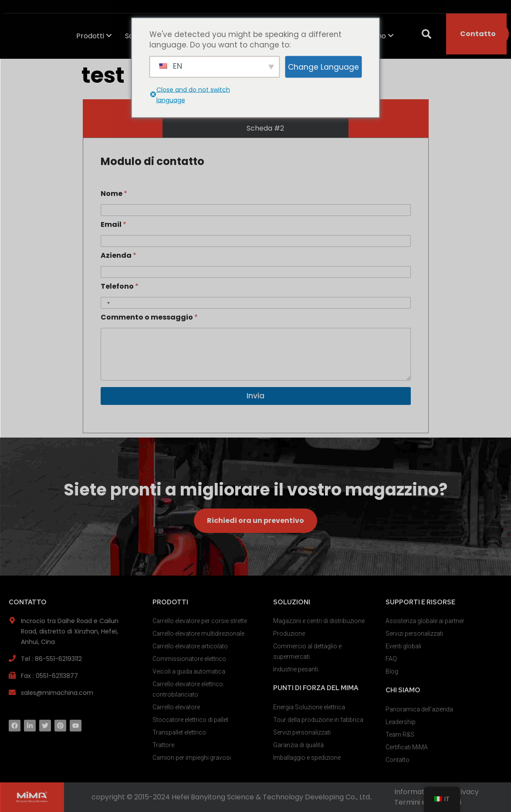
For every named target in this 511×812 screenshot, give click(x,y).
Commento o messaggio (149, 317)
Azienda (118, 255)
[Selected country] (107, 303)
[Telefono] (256, 303)
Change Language (323, 67)
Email (113, 224)
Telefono (120, 286)
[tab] (255, 128)
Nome (114, 194)
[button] (426, 34)
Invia (255, 396)
